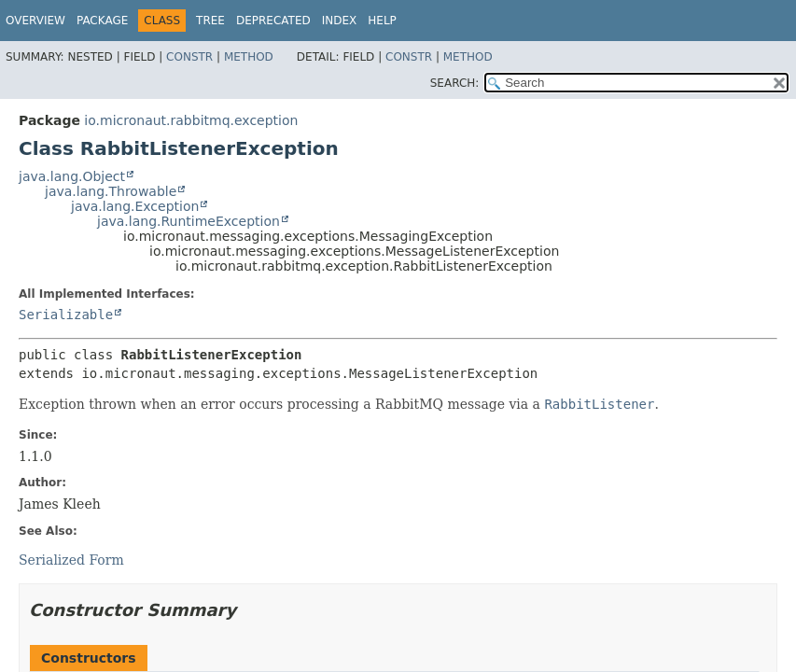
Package (102, 21)
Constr (189, 57)
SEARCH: (455, 83)
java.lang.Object (72, 176)
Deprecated (273, 21)
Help (382, 21)
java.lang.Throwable (111, 191)
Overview (35, 21)
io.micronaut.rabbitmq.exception (191, 120)
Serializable (66, 315)
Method (249, 57)
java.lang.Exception (135, 206)
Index (340, 21)
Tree (210, 21)
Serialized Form (71, 560)
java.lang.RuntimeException (189, 221)
